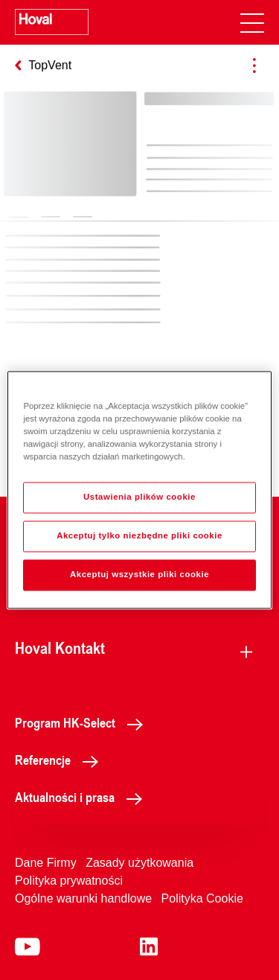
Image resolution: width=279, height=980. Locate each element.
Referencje (61, 760)
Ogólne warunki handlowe (83, 898)
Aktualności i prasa (83, 797)
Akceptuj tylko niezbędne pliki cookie (139, 536)
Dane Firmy (46, 863)
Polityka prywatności (69, 881)
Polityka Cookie (202, 898)
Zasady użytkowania (139, 863)
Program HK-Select (83, 722)
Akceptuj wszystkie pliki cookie (139, 575)
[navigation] (252, 22)
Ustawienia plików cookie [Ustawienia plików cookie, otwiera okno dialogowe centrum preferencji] (139, 497)
